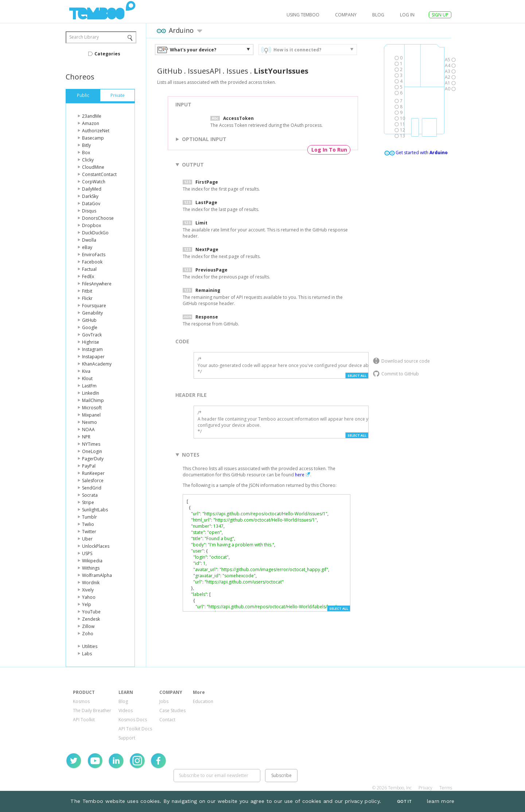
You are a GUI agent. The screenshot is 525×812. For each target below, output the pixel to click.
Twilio (88, 524)
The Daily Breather (92, 710)
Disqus (89, 211)
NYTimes (91, 444)
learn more (441, 801)
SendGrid (92, 488)
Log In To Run (329, 150)
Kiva (86, 371)
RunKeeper (93, 473)
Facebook (92, 262)
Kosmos (81, 701)
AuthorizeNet (96, 131)
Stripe (88, 502)
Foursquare (94, 306)
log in (407, 15)
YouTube (91, 612)
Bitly (86, 145)
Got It (404, 802)
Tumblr (90, 517)
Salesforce (93, 481)
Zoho (88, 634)
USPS (87, 553)
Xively (88, 590)
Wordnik (91, 583)
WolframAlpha (97, 575)
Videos (126, 710)
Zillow (88, 626)
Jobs (164, 701)
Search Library (84, 37)
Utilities (90, 646)
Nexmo (90, 422)
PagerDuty (93, 459)
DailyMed (92, 189)
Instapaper (93, 357)
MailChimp (93, 400)
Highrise (91, 342)
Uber (87, 539)
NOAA (88, 430)
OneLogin (92, 451)
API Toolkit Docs (135, 729)
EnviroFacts (94, 255)
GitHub (89, 320)
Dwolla (89, 240)
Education (203, 701)
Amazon (91, 123)
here (300, 475)
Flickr (87, 298)
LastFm (89, 386)
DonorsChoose (98, 218)
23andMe (92, 116)
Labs (87, 654)
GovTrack (92, 335)
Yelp (87, 604)
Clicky (88, 160)
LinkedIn (91, 393)
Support (127, 738)
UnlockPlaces (96, 546)
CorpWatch (94, 182)
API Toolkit (84, 720)
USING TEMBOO (303, 15)
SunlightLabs (95, 510)
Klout (87, 378)
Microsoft (92, 408)
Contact (167, 720)
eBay (87, 247)
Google (90, 327)
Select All (357, 376)
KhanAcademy (97, 364)
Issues (237, 71)
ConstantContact (99, 174)
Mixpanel (91, 415)
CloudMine (93, 167)
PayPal (89, 466)
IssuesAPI (204, 71)
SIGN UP (440, 15)
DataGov (91, 204)
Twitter (89, 532)
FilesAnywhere (97, 284)
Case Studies (172, 710)
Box (86, 153)
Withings (91, 568)
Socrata (90, 495)
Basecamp (93, 138)
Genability (92, 313)
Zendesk (91, 619)
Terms (446, 788)
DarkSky (90, 196)
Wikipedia (92, 561)
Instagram (92, 349)
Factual (89, 269)
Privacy (425, 788)
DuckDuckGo (95, 233)
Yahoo (89, 597)
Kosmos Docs (133, 720)
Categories (107, 54)
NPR (86, 437)
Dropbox (92, 225)
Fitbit (87, 291)
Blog (378, 15)
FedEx (88, 276)
